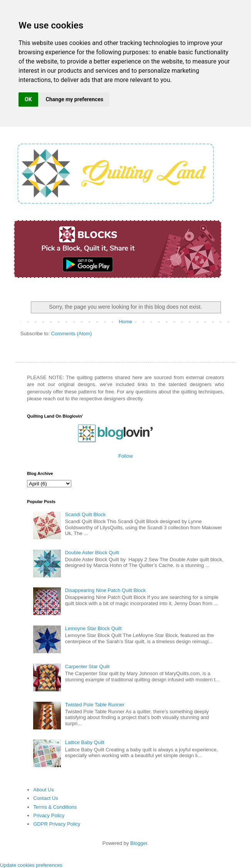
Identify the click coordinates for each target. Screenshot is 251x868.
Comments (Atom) (72, 334)
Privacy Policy (49, 815)
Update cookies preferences (31, 865)
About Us (43, 790)
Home (125, 322)
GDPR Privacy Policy (57, 824)
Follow (126, 456)
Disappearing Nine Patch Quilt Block (105, 590)
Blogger (139, 843)
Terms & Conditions (55, 807)
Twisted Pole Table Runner (94, 705)
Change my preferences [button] (75, 99)
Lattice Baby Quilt (84, 742)
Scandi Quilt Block (85, 514)
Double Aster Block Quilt (92, 553)
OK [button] (28, 99)
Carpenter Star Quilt (87, 666)
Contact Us (45, 798)
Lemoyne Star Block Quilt (93, 628)
